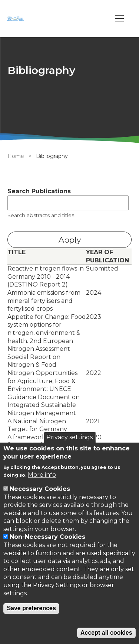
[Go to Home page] (17, 19)
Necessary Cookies (40, 489)
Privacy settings (69, 437)
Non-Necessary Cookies (47, 537)
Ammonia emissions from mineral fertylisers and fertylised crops (44, 301)
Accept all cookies (106, 633)
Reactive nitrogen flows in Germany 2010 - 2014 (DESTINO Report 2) (46, 276)
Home (16, 156)
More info (42, 475)
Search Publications (39, 191)
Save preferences (31, 608)
